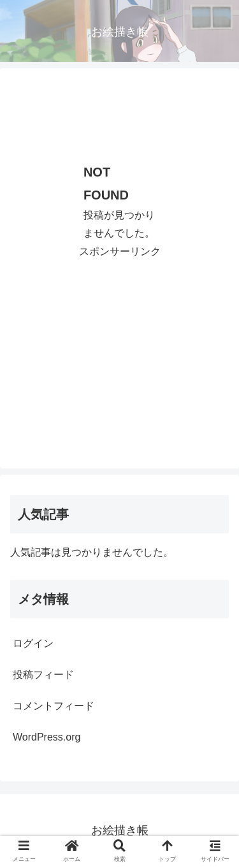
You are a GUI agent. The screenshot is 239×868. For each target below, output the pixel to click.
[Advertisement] (119, 110)
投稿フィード (43, 675)
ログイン (33, 643)
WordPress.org (47, 737)
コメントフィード (54, 706)
